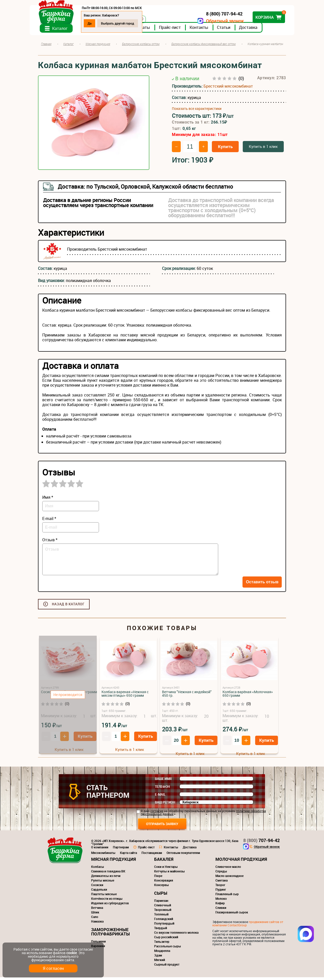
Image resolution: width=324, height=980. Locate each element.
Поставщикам (152, 855)
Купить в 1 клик (263, 149)
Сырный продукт (167, 967)
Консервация (164, 883)
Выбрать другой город (126, 23)
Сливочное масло (228, 869)
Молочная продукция (241, 862)
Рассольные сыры (168, 949)
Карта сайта (128, 855)
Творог (220, 888)
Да (98, 23)
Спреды (221, 874)
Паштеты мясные (104, 897)
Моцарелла (162, 953)
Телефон (162, 789)
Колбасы (98, 869)
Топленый (161, 917)
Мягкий (160, 963)
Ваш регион (165, 805)
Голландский (164, 922)
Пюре (158, 878)
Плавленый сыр (227, 897)
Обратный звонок (217, 21)
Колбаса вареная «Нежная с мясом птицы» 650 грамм (125, 696)
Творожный (163, 912)
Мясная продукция (114, 862)
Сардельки (99, 892)
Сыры (161, 896)
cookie (72, 953)
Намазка (97, 924)
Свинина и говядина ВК (108, 874)
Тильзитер (162, 944)
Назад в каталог (68, 607)
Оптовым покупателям (183, 855)
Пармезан (161, 903)
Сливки (221, 910)
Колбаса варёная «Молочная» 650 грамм (248, 696)
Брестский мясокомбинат (228, 89)
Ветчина (97, 910)
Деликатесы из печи (106, 878)
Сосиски (97, 888)
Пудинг (221, 892)
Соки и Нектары (166, 869)
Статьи (232, 30)
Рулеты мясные (103, 883)
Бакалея (164, 862)
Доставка (257, 30)
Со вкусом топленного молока (176, 935)
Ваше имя (163, 782)
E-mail (160, 797)
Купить (225, 149)
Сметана (221, 883)
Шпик (95, 915)
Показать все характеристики (197, 111)
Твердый (161, 931)
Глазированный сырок (232, 915)
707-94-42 (261, 843)
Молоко (221, 901)
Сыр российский (166, 940)
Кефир (220, 906)
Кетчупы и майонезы (169, 874)
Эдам (158, 958)
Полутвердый (164, 926)
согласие (157, 814)
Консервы (161, 888)
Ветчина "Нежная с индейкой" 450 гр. (187, 696)
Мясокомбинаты (103, 855)
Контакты (207, 30)
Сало (95, 919)
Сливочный (163, 908)
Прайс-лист (178, 30)
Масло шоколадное (229, 878)
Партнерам (121, 850)
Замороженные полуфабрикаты (110, 934)
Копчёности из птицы (107, 901)
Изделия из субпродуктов (110, 906)
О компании (100, 850)
